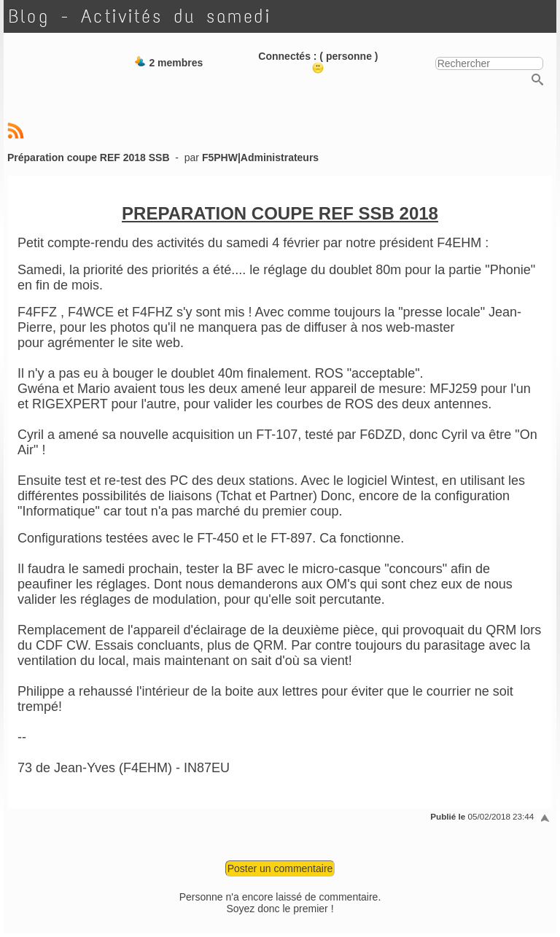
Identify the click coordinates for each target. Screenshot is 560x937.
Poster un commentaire (280, 868)
